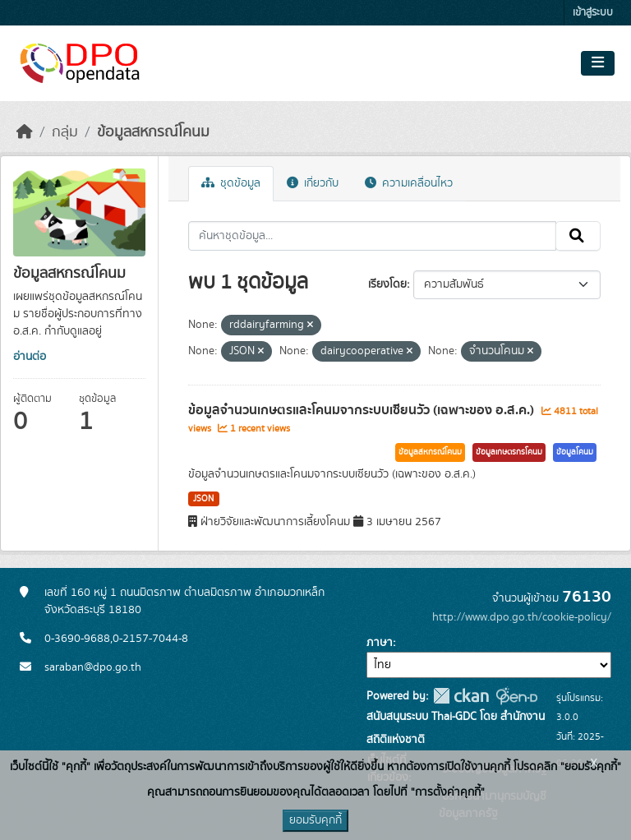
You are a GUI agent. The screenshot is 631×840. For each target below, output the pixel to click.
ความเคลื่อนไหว (409, 183)
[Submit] (578, 236)
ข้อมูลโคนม (575, 452)
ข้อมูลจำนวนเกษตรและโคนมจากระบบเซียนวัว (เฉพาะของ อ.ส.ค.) (363, 410)
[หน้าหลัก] (25, 132)
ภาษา (380, 643)
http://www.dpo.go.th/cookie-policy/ (522, 617)
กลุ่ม (65, 132)
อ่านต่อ (30, 357)
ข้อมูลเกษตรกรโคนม (509, 452)
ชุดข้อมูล (231, 183)
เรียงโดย (387, 284)
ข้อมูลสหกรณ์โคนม (153, 132)
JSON (203, 499)
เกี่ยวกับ (313, 183)
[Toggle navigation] (598, 63)
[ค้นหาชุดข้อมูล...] (373, 236)
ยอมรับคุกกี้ (315, 820)
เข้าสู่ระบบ (593, 13)
